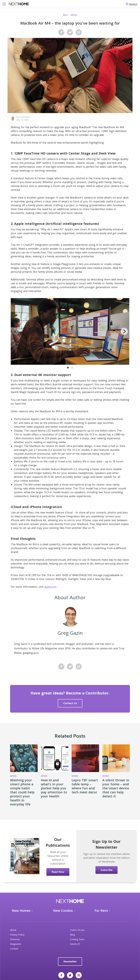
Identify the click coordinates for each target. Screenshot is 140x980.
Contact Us (70, 703)
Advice (74, 15)
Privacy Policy (17, 935)
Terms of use (77, 930)
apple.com (50, 587)
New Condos (63, 911)
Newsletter (70, 961)
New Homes (21, 911)
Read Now (58, 872)
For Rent (101, 911)
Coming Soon (77, 939)
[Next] (124, 331)
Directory (15, 939)
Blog (65, 15)
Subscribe (107, 870)
